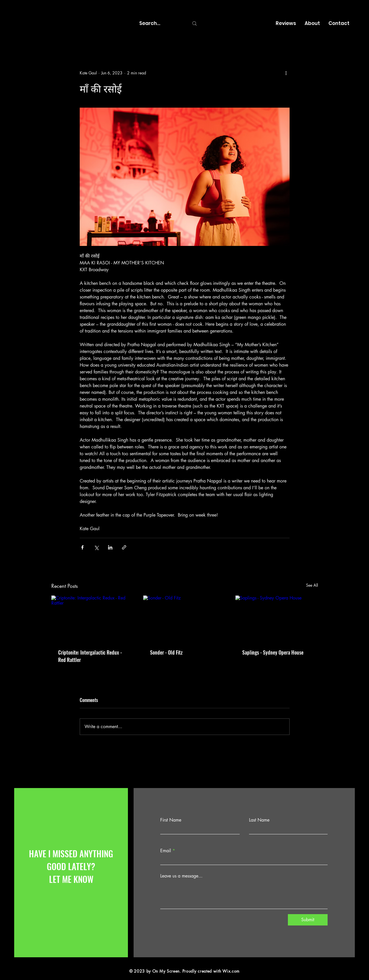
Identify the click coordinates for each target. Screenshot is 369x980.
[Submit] (308, 920)
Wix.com (231, 971)
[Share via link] (124, 547)
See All (312, 585)
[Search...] (160, 23)
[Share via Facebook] (82, 547)
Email (166, 851)
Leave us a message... (181, 876)
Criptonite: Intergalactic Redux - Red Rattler (90, 656)
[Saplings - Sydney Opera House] (277, 619)
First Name (171, 820)
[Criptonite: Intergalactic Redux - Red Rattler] (93, 619)
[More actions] (286, 73)
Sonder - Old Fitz (166, 652)
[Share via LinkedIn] (110, 547)
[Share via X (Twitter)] (96, 547)
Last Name (259, 820)
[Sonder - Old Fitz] (184, 619)
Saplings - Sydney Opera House (273, 652)
